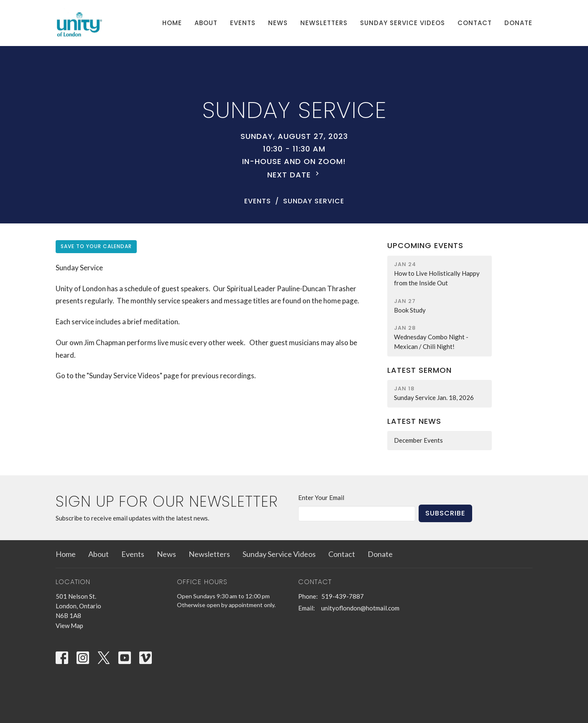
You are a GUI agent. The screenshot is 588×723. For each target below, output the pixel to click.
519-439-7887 (343, 596)
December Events (418, 440)
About (206, 23)
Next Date (294, 175)
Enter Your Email (321, 497)
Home (172, 23)
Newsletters (324, 23)
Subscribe (445, 513)
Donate (518, 23)
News (278, 23)
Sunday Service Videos (403, 23)
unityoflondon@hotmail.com (360, 608)
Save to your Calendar (96, 246)
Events (243, 23)
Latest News (414, 421)
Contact (475, 23)
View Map (69, 626)
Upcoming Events (425, 245)
